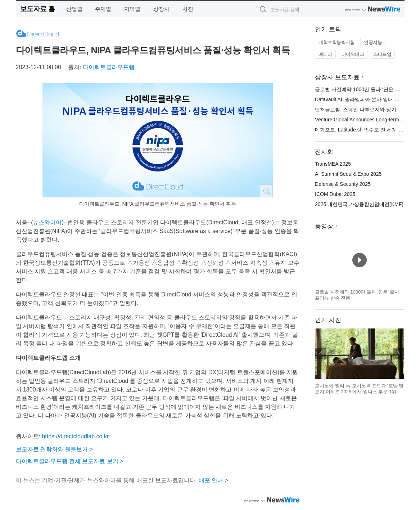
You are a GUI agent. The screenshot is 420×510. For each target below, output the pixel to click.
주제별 (103, 9)
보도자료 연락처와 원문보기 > (55, 449)
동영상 (324, 226)
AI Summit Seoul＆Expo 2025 (348, 174)
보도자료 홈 (38, 9)
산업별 (74, 9)
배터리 (325, 54)
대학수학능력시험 (337, 42)
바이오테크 (353, 54)
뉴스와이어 (47, 222)
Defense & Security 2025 (343, 184)
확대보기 (266, 191)
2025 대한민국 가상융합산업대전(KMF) (359, 204)
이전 (321, 354)
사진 (188, 9)
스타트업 (382, 54)
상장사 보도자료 (337, 77)
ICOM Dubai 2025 (335, 194)
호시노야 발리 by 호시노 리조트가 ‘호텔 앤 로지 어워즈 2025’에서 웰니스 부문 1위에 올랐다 (359, 392)
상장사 (161, 9)
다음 (398, 354)
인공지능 (373, 42)
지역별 (132, 9)
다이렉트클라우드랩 (109, 67)
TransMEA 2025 (333, 164)
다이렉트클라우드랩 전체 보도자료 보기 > (70, 461)
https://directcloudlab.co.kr (75, 436)
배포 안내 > (213, 480)
